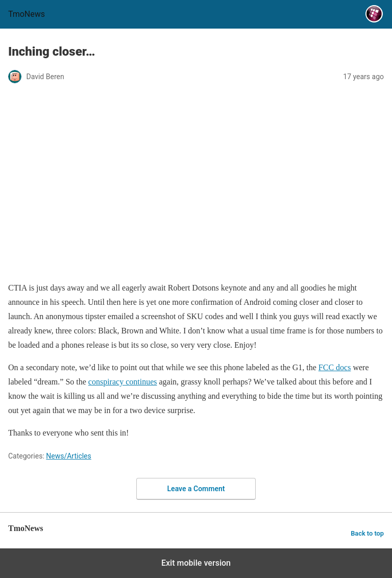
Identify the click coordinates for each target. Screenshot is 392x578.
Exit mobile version (196, 563)
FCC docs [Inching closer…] (335, 367)
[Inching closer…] (196, 265)
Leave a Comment (196, 489)
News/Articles (69, 456)
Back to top (367, 533)
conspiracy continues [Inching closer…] (123, 382)
